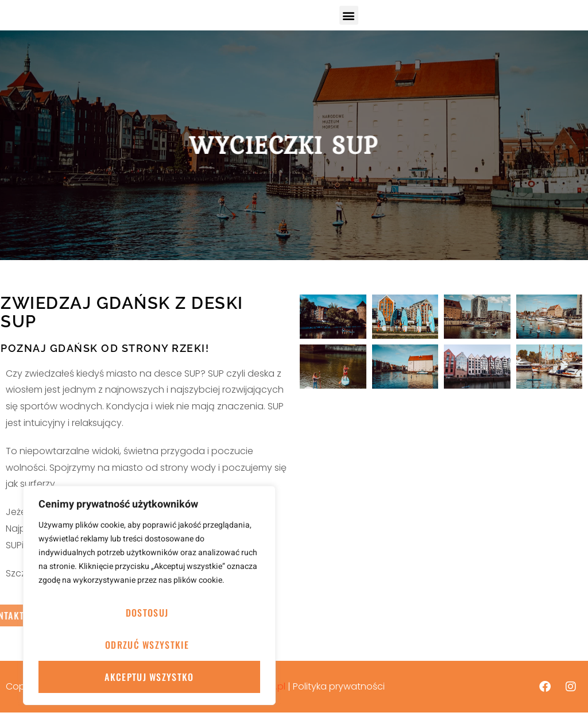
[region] (149, 595)
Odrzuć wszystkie (147, 645)
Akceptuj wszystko (149, 677)
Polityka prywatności (339, 702)
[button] (349, 23)
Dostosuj (147, 613)
